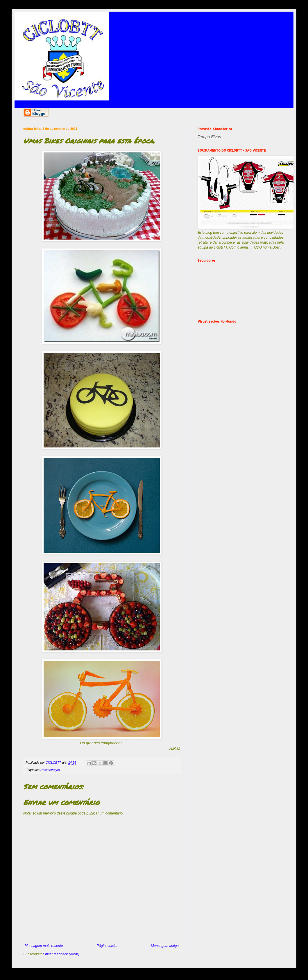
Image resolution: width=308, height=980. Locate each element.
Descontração (50, 770)
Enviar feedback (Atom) (61, 954)
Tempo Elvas (209, 137)
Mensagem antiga (165, 946)
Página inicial (107, 946)
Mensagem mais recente (44, 946)
